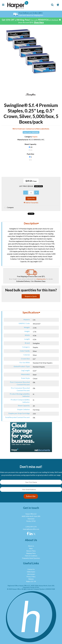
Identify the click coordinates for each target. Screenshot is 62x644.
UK (35, 581)
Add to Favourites (31, 203)
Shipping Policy (31, 553)
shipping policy (41, 279)
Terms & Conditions (31, 556)
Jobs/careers (31, 574)
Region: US (29, 581)
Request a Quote (31, 296)
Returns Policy (31, 551)
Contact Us (31, 569)
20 (31, 147)
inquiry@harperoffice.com (31, 529)
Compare (8, 208)
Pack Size (30, 154)
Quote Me (31, 198)
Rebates (31, 579)
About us (31, 546)
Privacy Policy (31, 577)
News (31, 548)
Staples (35, 137)
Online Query (31, 572)
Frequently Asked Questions (31, 558)
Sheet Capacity (30, 144)
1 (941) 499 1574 (31, 527)
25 (31, 150)
